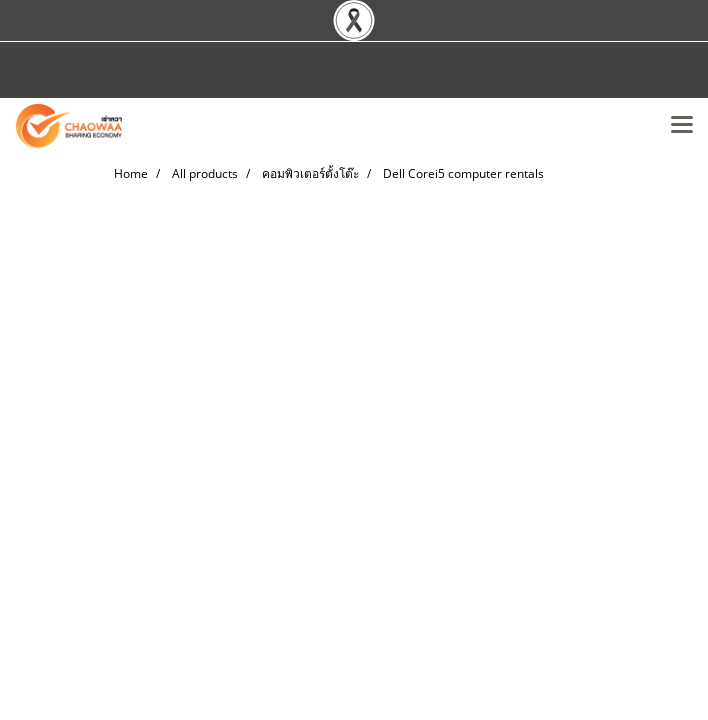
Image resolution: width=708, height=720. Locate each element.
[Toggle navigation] (682, 126)
